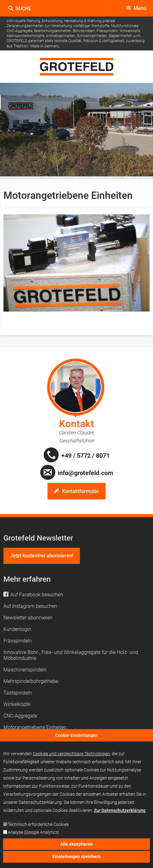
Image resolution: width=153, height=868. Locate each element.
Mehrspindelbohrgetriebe (31, 681)
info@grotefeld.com (85, 473)
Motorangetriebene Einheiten (35, 727)
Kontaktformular (81, 491)
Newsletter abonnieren (28, 618)
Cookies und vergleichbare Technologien (71, 759)
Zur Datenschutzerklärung (120, 815)
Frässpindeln (18, 641)
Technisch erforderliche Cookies (38, 830)
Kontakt (76, 424)
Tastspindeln (18, 693)
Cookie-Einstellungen (77, 740)
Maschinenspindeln (25, 670)
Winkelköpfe (17, 704)
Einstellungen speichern (76, 861)
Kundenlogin (17, 629)
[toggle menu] (136, 8)
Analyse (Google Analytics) (34, 837)
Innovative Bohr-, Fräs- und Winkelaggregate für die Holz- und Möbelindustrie (71, 655)
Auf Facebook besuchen (37, 595)
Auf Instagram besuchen (30, 606)
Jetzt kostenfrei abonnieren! (42, 556)
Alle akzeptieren (76, 849)
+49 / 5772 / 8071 (85, 455)
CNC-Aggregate (20, 716)
